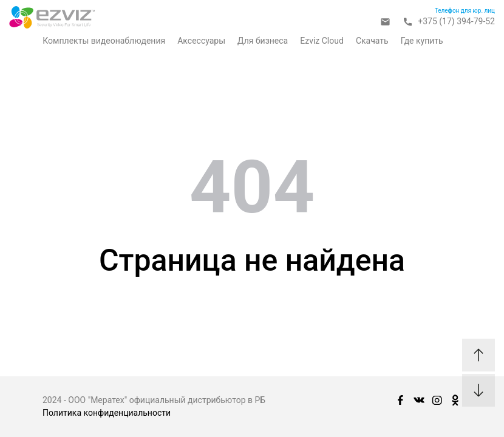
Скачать (372, 41)
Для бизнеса (263, 41)
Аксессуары (201, 41)
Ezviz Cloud (322, 41)
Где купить (422, 41)
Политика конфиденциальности (107, 413)
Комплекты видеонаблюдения (104, 41)
